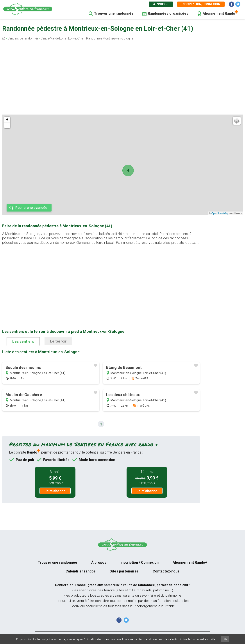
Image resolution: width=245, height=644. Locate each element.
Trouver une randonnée (114, 13)
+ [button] (7, 120)
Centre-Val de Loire (53, 38)
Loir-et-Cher (76, 38)
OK (225, 639)
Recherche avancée (31, 208)
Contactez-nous (166, 571)
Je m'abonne (55, 491)
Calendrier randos (81, 571)
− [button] (7, 125)
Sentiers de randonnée (23, 38)
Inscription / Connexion (139, 562)
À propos (161, 4)
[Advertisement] (122, 79)
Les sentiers (23, 341)
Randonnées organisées (168, 13)
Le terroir (58, 341)
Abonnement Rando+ (190, 562)
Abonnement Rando (219, 13)
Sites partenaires (124, 571)
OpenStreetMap (220, 213)
